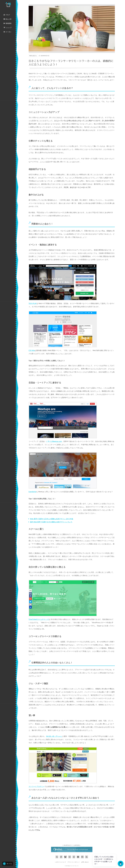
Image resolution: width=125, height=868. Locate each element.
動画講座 (8, 23)
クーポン (8, 32)
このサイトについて (60, 862)
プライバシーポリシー (74, 862)
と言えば (54, 441)
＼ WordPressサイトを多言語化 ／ (72, 845)
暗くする (7, 864)
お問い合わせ (85, 862)
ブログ (7, 15)
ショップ (8, 28)
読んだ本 (8, 19)
